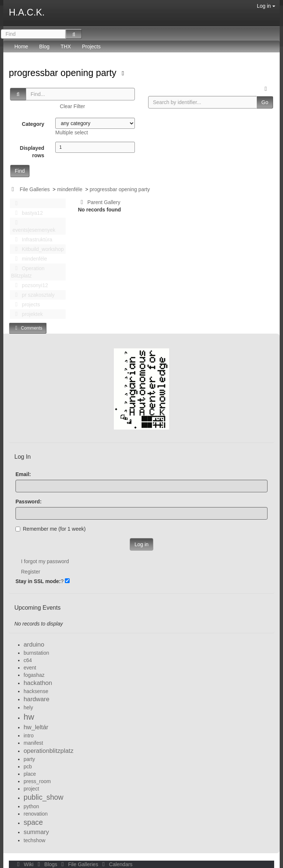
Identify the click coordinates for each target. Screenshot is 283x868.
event (30, 668)
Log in (266, 6)
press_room (37, 781)
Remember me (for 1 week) (50, 529)
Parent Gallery (99, 202)
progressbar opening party (64, 73)
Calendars (116, 864)
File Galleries (35, 189)
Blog (44, 46)
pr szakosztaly (33, 295)
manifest (33, 743)
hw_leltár (36, 727)
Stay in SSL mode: (38, 581)
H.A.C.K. (27, 12)
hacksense (36, 691)
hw (29, 717)
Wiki (25, 864)
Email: (23, 474)
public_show (43, 797)
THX (66, 46)
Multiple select (72, 132)
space (33, 822)
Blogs (47, 864)
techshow (34, 840)
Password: (29, 502)
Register (31, 572)
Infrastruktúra (32, 240)
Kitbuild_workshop (37, 249)
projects (25, 304)
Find (20, 171)
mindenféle (70, 189)
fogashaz (34, 675)
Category (33, 124)
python (31, 806)
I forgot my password (45, 561)
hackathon (38, 683)
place (30, 774)
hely (28, 707)
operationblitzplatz (48, 751)
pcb (28, 767)
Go (265, 102)
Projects (91, 46)
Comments (28, 328)
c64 (28, 660)
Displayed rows (32, 152)
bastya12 (27, 213)
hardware (36, 699)
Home (21, 46)
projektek (27, 314)
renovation (36, 814)
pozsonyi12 (29, 285)
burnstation (36, 653)
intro (29, 736)
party (29, 759)
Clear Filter (72, 106)
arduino (34, 645)
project (31, 789)
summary (36, 832)
